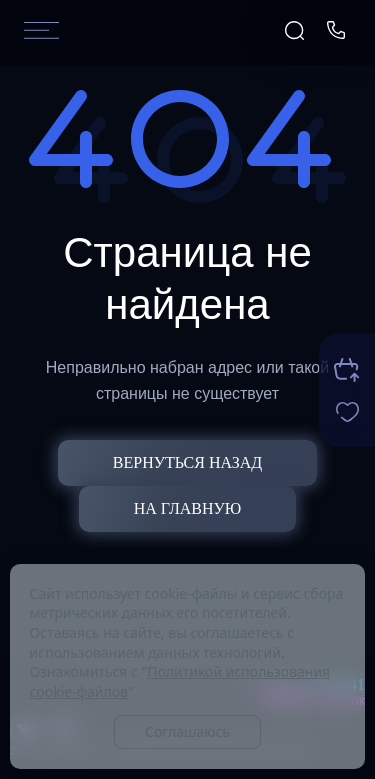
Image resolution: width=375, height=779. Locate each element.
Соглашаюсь (187, 731)
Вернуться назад (187, 462)
